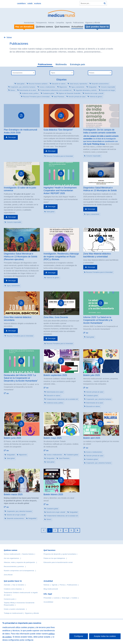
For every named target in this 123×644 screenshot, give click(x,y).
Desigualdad (92, 87)
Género (13, 90)
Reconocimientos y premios (14, 566)
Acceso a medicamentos (47, 87)
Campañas (60, 23)
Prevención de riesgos (108, 90)
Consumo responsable (108, 87)
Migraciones (63, 87)
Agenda (69, 23)
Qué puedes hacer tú (13, 581)
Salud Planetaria (59, 97)
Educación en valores (59, 84)
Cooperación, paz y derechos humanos (23, 87)
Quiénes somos (44, 27)
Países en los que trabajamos (54, 558)
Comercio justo (9, 599)
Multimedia (61, 64)
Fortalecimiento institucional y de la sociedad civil (56, 90)
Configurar (79, 636)
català (30, 3)
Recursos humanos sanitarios (38, 84)
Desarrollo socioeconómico (100, 84)
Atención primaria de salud (77, 97)
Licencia (56, 598)
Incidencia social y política (30, 93)
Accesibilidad (48, 602)
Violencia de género (96, 97)
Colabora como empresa (13, 589)
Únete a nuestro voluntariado (14, 609)
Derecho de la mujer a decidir (94, 93)
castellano (21, 3)
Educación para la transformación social (58, 562)
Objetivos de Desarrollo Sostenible (69, 93)
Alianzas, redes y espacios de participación (19, 562)
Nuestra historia (28, 554)
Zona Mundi (8, 575)
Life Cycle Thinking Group (94, 144)
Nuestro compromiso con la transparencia (19, 571)
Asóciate (7, 585)
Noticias (51, 23)
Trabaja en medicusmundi (13, 613)
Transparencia (41, 23)
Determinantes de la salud (28, 90)
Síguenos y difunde (93, 23)
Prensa (62, 585)
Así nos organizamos (11, 558)
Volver (9, 37)
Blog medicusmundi (51, 589)
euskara (38, 3)
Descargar (12, 137)
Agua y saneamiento (78, 87)
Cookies (74, 598)
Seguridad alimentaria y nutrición (86, 90)
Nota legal (65, 598)
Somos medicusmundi (12, 554)
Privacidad (47, 598)
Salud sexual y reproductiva (78, 84)
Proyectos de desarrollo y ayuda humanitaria (60, 554)
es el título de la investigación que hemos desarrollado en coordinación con (101, 139)
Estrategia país (78, 64)
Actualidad (77, 27)
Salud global (20, 84)
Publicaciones (78, 23)
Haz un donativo (18, 585)
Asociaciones (29, 23)
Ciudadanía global (48, 93)
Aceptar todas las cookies (105, 636)
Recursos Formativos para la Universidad (36, 97)
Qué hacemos (62, 27)
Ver (87, 333)
